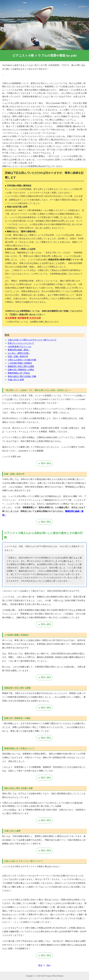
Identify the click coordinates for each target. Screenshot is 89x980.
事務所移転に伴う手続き (19, 373)
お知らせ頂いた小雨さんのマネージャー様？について (32, 340)
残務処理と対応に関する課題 (21, 366)
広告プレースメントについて (21, 343)
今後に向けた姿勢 (16, 380)
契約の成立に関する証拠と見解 (22, 376)
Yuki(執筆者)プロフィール (20, 346)
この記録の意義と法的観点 (20, 363)
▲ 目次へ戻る (44, 463)
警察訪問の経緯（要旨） (19, 350)
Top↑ (49, 965)
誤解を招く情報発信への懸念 (21, 370)
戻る (40, 965)
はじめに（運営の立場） (19, 353)
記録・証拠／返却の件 (18, 356)
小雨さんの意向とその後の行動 (22, 360)
